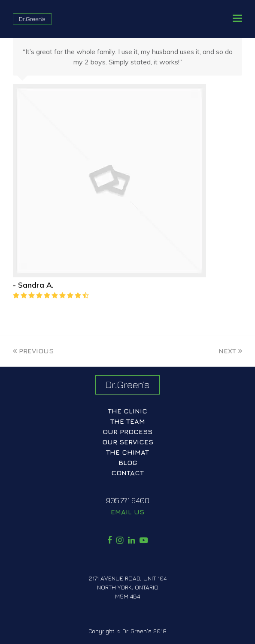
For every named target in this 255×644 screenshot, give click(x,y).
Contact (127, 473)
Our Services (128, 442)
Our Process (127, 431)
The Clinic (127, 411)
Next (230, 351)
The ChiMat (127, 452)
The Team (128, 421)
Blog (128, 462)
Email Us (127, 512)
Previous (33, 351)
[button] (237, 18)
